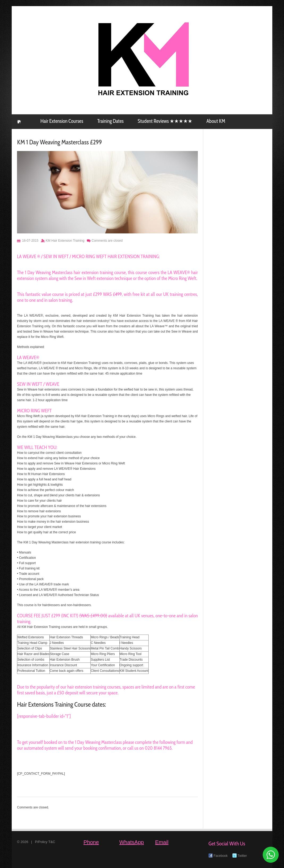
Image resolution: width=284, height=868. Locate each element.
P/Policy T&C (45, 842)
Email (162, 842)
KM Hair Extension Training (19, 122)
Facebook (218, 856)
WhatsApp (132, 842)
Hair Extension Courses (62, 121)
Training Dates (110, 121)
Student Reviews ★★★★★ (165, 121)
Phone (91, 842)
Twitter (240, 856)
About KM (216, 121)
